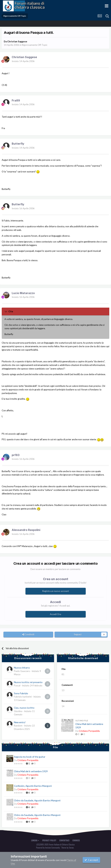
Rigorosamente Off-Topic (35, 45)
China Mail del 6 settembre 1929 (31, 771)
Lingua (35, 840)
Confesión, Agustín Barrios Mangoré (33, 786)
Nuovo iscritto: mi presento (28, 682)
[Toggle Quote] (6, 311)
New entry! (20, 722)
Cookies (76, 840)
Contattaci (64, 840)
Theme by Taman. (68, 848)
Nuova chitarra (22, 668)
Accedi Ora (56, 614)
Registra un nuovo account (56, 591)
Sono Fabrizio (21, 693)
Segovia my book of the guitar (30, 757)
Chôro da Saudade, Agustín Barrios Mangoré (37, 800)
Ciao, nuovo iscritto (24, 708)
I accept (91, 860)
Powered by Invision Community (48, 848)
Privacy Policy (49, 840)
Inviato (23, 61)
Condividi (28, 634)
